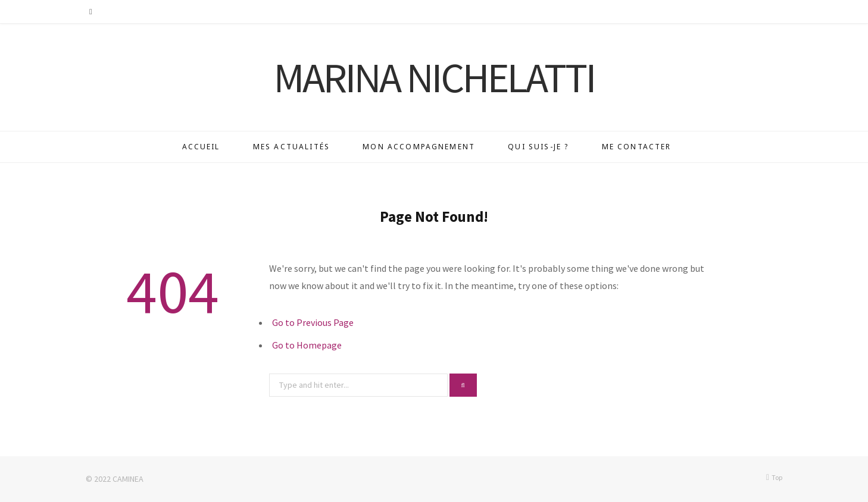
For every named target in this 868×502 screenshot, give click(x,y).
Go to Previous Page (313, 322)
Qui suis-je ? (538, 147)
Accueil (201, 147)
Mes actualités (291, 147)
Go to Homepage (307, 345)
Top (774, 477)
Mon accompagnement (419, 147)
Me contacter (637, 147)
